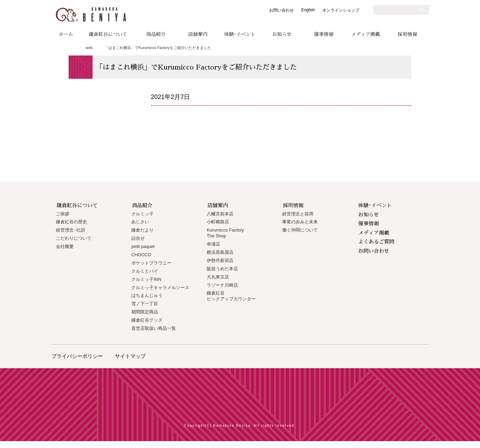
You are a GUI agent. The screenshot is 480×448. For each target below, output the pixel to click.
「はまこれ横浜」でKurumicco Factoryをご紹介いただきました (158, 48)
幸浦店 (213, 244)
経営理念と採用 (298, 214)
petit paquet (143, 246)
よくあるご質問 (376, 242)
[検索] (398, 10)
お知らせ (282, 34)
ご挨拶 (63, 214)
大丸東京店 (218, 277)
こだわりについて (74, 238)
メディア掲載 (365, 34)
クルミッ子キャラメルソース (160, 288)
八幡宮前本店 (220, 214)
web (89, 48)
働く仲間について (300, 230)
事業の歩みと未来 (300, 222)
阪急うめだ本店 (222, 269)
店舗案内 (198, 34)
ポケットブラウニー (151, 263)
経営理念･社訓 (70, 230)
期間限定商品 (145, 312)
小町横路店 (218, 222)
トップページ (71, 48)
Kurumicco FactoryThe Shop (225, 233)
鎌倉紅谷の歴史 (71, 222)
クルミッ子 (142, 214)
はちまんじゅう (147, 295)
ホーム (66, 34)
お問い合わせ (281, 10)
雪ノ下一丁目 (145, 304)
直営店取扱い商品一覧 (154, 328)
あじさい (140, 222)
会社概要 (65, 246)
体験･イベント (240, 34)
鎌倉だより (142, 230)
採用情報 (407, 34)
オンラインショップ (341, 10)
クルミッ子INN (146, 279)
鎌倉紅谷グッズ (147, 320)
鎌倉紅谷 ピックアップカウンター (231, 296)
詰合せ (138, 238)
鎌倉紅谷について (108, 34)
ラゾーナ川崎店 (222, 285)
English (308, 10)
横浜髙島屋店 (220, 252)
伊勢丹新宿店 (220, 260)
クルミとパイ (145, 271)
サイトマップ (130, 356)
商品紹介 (156, 34)
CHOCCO (141, 255)
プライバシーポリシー (77, 356)
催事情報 (324, 34)
